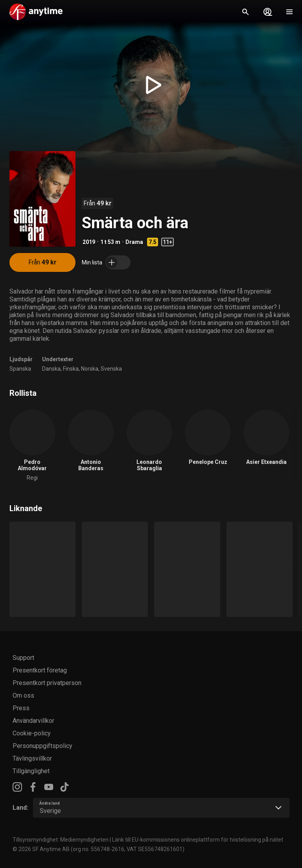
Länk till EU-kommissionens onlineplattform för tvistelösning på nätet (198, 840)
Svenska (111, 369)
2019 (89, 242)
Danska (51, 369)
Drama (134, 242)
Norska (90, 369)
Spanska (20, 369)
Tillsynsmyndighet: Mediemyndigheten (61, 840)
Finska (71, 369)
